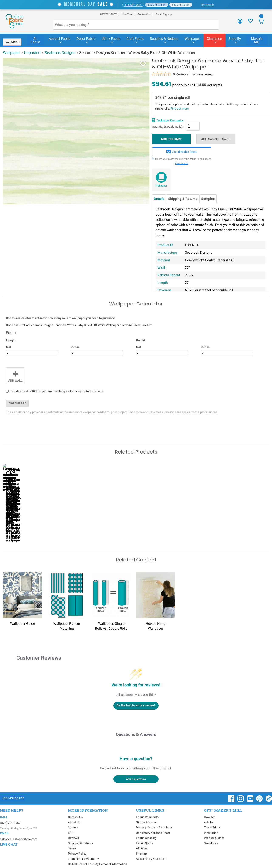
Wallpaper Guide (23, 616)
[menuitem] (14, 42)
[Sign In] (240, 23)
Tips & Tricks (212, 820)
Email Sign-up (164, 14)
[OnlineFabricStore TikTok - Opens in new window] (269, 793)
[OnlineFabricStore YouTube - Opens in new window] (250, 793)
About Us (74, 814)
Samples (208, 199)
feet (8, 347)
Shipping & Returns (183, 199)
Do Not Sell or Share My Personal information (98, 856)
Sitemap (141, 846)
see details (208, 5)
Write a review (203, 74)
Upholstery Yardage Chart (153, 825)
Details (159, 199)
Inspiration (211, 825)
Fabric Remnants (147, 809)
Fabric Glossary (146, 830)
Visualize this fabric (182, 152)
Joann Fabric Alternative (84, 851)
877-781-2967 (108, 14)
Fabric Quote (144, 835)
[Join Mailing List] (13, 790)
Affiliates (142, 840)
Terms (72, 840)
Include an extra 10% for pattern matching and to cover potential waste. (57, 391)
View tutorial (182, 163)
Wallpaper (161, 186)
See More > (211, 835)
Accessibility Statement (151, 851)
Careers (73, 820)
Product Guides (214, 830)
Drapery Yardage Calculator (154, 820)
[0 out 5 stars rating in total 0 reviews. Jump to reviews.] (170, 74)
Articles (209, 814)
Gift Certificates (146, 814)
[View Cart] (261, 22)
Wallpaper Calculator (170, 120)
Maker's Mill (257, 40)
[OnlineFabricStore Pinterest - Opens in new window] (260, 793)
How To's (210, 809)
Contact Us (144, 14)
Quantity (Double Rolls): (167, 127)
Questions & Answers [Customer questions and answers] (136, 726)
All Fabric (35, 40)
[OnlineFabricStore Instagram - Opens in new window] (241, 793)
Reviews (73, 830)
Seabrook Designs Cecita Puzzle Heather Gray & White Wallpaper (223, 527)
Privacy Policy (77, 846)
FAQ (71, 825)
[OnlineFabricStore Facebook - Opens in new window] (232, 793)
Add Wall (15, 375)
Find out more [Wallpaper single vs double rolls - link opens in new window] (180, 109)
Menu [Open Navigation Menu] (15, 42)
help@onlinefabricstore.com (19, 831)
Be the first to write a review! (136, 697)
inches (75, 347)
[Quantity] (193, 126)
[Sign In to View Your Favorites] (250, 22)
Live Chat (127, 14)
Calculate (17, 403)
